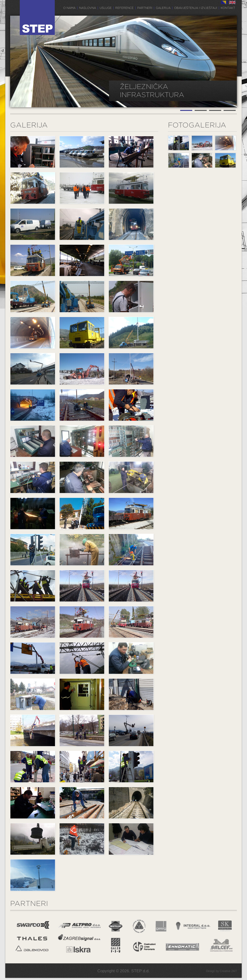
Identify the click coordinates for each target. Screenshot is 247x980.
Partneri (145, 8)
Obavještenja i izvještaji (196, 8)
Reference (124, 8)
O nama (69, 8)
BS (224, 2)
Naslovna (88, 8)
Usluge (106, 8)
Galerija (163, 8)
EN (232, 2)
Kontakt (228, 8)
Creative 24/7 (228, 971)
